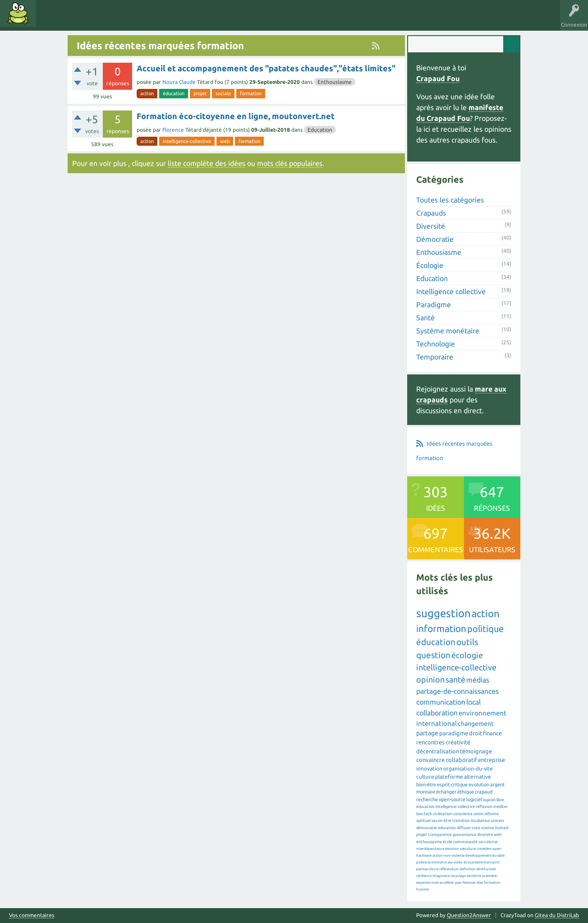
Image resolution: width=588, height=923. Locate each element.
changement (476, 724)
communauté (465, 842)
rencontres (430, 742)
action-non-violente (448, 856)
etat (480, 883)
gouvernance (464, 835)
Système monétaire (448, 331)
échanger (446, 792)
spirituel (423, 821)
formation (251, 93)
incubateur (480, 821)
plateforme (449, 777)
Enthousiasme (335, 82)
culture (425, 777)
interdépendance (430, 849)
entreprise (492, 760)
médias (478, 680)
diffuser (464, 828)
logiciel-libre (494, 800)
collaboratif (461, 760)
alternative (478, 777)
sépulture (468, 849)
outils (467, 642)
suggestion (443, 613)
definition (468, 869)
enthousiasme (429, 842)
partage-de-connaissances (457, 691)
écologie (467, 655)
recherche (427, 799)
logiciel (474, 799)
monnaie (426, 792)
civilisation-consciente (453, 814)
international (436, 723)
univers (498, 821)
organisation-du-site (468, 768)
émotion (452, 849)
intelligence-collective (187, 141)
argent (497, 785)
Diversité (431, 226)
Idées (52, 20)
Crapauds (431, 213)
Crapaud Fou (438, 78)
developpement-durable (485, 856)
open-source (452, 799)
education (447, 828)
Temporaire (435, 357)
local (473, 702)
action (147, 93)
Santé (425, 318)
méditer (501, 807)
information (441, 628)
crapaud (484, 792)
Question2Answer (469, 915)
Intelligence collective (451, 291)
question (433, 655)
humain (502, 828)
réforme (492, 814)
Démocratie (435, 239)
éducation (174, 93)
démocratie (427, 828)
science (488, 828)
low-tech (424, 814)
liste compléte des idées (207, 163)
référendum (449, 869)
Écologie (430, 265)
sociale (223, 93)
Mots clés (82, 20)
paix (458, 883)
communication (441, 702)
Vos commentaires (32, 915)
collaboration (437, 713)
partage (427, 733)
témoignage (476, 751)
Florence (173, 130)
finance (492, 733)
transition (461, 821)
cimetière (484, 849)
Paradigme (434, 305)
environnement (482, 713)
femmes (469, 883)
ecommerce (437, 862)
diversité (485, 835)
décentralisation (438, 751)
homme (423, 889)
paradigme (454, 733)
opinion (430, 679)
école (448, 842)
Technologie (436, 344)
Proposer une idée (202, 20)
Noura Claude (179, 82)
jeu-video (455, 862)
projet (200, 93)
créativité (458, 742)
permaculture (427, 869)
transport (492, 862)
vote (476, 828)
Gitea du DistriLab (557, 915)
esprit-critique (452, 785)
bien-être (426, 785)
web (225, 141)
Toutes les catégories (450, 200)
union (478, 814)
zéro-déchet (488, 842)
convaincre (430, 760)
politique (485, 629)
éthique (466, 792)
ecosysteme (473, 862)
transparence (440, 835)
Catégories (117, 20)
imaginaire (441, 876)
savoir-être (441, 821)
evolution (479, 785)
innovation (429, 768)
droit (475, 733)
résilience (424, 876)
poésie (422, 862)
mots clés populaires (290, 163)
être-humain (487, 869)
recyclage (458, 876)
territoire (474, 876)
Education (320, 130)
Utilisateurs (154, 20)
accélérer (447, 883)
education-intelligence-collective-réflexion (454, 807)
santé (455, 679)
